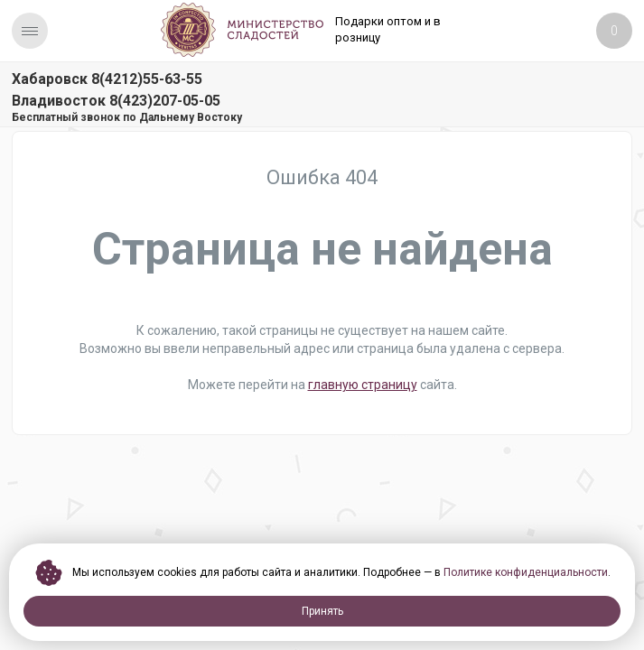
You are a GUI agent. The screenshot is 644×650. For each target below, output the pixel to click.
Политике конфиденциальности (526, 572)
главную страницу (363, 385)
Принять (322, 611)
